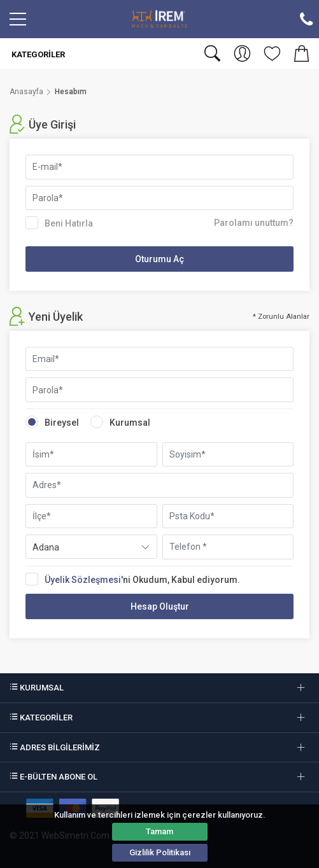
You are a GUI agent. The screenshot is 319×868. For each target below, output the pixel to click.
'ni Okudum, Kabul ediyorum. (137, 579)
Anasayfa (26, 92)
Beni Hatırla (59, 223)
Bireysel (52, 422)
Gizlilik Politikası (160, 852)
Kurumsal (120, 422)
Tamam (159, 831)
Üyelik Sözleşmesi (83, 580)
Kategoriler (37, 54)
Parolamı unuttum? (254, 223)
